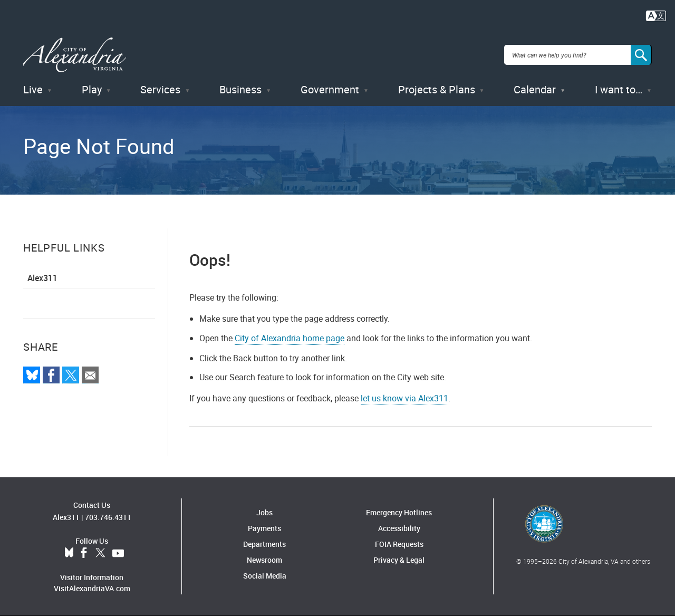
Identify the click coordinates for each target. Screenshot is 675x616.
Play (92, 89)
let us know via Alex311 (404, 398)
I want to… (619, 89)
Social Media (265, 576)
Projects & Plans (437, 89)
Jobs (264, 512)
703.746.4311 (108, 517)
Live (33, 89)
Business (240, 89)
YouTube (118, 553)
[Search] (641, 55)
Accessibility (399, 528)
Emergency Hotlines (399, 512)
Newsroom (264, 560)
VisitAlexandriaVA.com (92, 588)
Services (160, 89)
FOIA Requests (399, 544)
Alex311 (42, 278)
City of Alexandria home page (290, 338)
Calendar (535, 89)
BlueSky (69, 553)
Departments (264, 544)
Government (330, 89)
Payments (264, 528)
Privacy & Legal (399, 560)
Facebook (84, 553)
